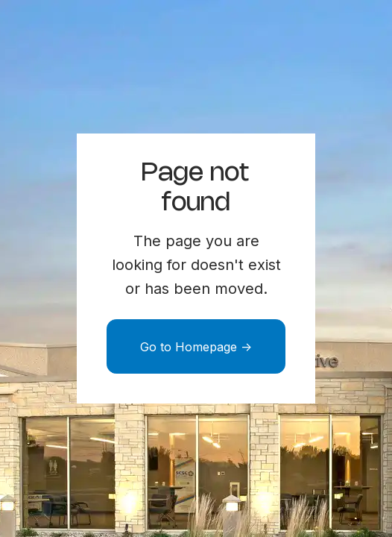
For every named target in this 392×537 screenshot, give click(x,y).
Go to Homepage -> (196, 347)
